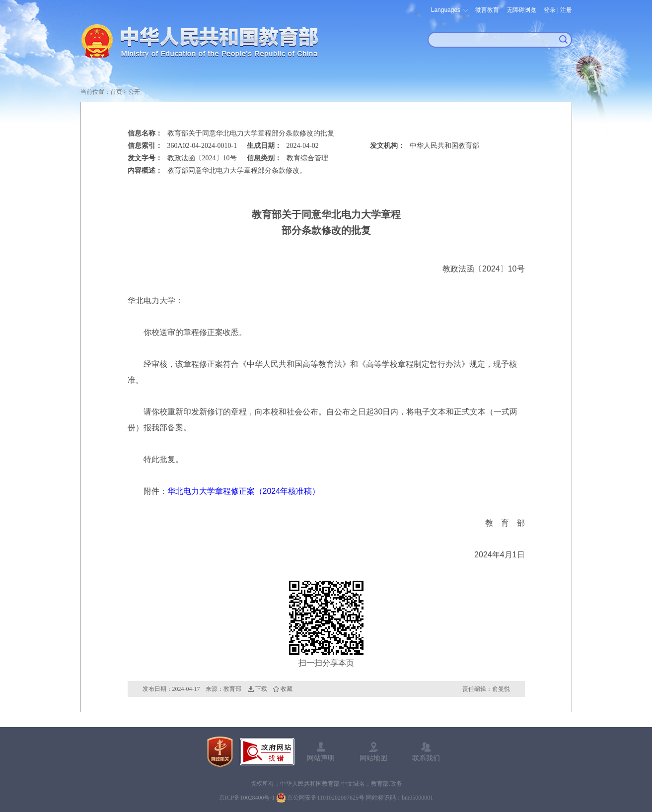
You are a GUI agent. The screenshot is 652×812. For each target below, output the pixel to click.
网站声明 (321, 758)
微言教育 (487, 10)
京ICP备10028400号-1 (247, 798)
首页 (116, 92)
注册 (566, 10)
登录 (550, 10)
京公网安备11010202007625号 (326, 798)
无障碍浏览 (521, 10)
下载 (261, 689)
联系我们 (426, 758)
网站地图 (373, 758)
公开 (134, 92)
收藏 (287, 689)
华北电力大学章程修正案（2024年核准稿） (244, 491)
